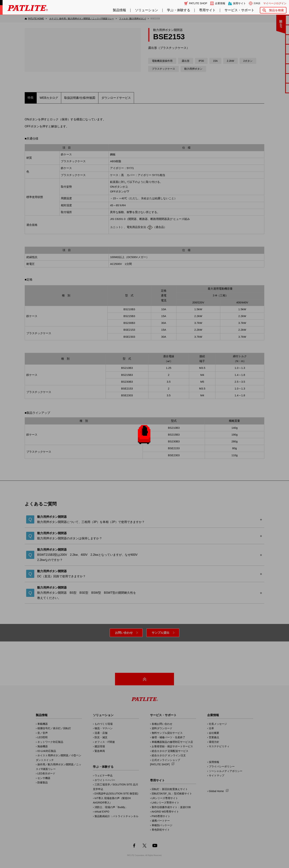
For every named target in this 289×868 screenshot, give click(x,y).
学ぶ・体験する (179, 10)
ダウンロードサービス (116, 98)
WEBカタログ (49, 98)
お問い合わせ (124, 633)
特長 (31, 98)
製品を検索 (276, 10)
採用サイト (239, 3)
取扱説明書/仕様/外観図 (80, 98)
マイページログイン (275, 3)
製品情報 (119, 10)
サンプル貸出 (161, 633)
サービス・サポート (239, 10)
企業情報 (220, 3)
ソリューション (147, 10)
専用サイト (207, 10)
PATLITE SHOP (198, 3)
